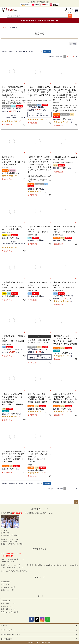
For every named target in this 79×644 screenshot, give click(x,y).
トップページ (5, 27)
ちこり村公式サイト (8, 630)
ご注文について (39, 549)
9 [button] (74, 56)
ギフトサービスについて (10, 612)
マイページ (66, 12)
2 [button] (67, 56)
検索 (70, 16)
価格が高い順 (23, 51)
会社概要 (4, 626)
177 (20, 121)
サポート (39, 596)
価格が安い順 (13, 51)
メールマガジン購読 (8, 587)
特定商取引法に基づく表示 (10, 634)
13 (45, 119)
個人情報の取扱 (6, 639)
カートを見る (72, 12)
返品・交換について (8, 609)
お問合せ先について (39, 509)
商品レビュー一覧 (7, 590)
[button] (77, 56)
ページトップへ (76, 502)
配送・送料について (8, 603)
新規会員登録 (6, 582)
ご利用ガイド (12, 571)
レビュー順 (38, 51)
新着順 (31, 51)
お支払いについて (7, 606)
